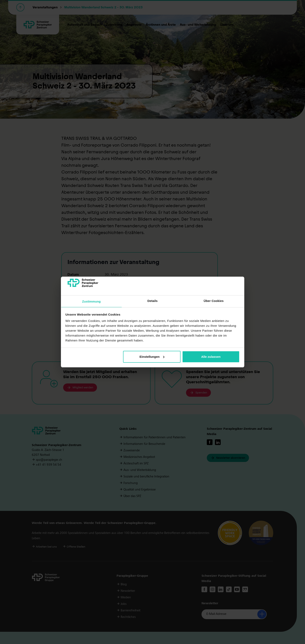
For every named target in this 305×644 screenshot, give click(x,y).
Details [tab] (153, 301)
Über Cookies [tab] (214, 301)
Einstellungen (152, 357)
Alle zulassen (211, 357)
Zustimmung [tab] (91, 301)
